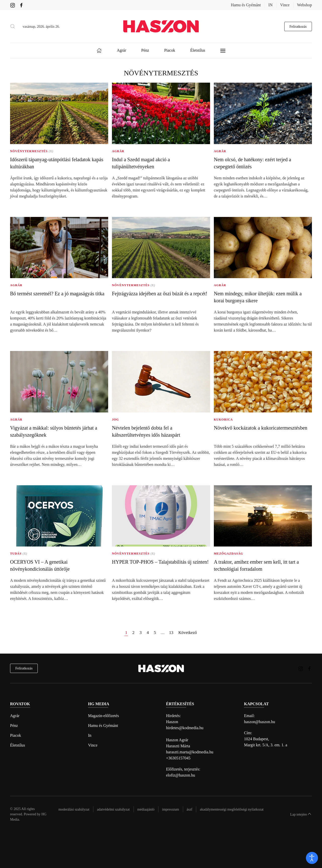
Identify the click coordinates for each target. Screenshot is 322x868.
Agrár (15, 716)
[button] (13, 26)
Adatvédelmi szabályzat (113, 809)
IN (271, 5)
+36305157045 (178, 758)
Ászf (190, 809)
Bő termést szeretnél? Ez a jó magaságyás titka (57, 294)
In (90, 735)
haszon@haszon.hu (260, 722)
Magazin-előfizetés (104, 716)
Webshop (305, 5)
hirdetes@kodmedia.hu (185, 728)
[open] (312, 858)
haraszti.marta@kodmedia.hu (190, 752)
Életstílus (18, 745)
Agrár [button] (121, 50)
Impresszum (171, 809)
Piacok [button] (170, 50)
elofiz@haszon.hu (181, 775)
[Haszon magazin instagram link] (13, 5)
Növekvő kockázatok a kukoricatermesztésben (261, 428)
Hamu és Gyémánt (246, 5)
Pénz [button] (145, 50)
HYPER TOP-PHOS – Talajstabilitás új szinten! (160, 562)
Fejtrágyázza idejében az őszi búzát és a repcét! (160, 294)
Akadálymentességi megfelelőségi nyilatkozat (232, 809)
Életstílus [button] (198, 50)
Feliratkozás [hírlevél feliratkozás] (24, 668)
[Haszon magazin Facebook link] (21, 5)
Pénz (14, 726)
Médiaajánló (146, 809)
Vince (285, 5)
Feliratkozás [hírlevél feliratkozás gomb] (298, 26)
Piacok (16, 735)
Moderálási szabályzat (74, 809)
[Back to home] (161, 26)
